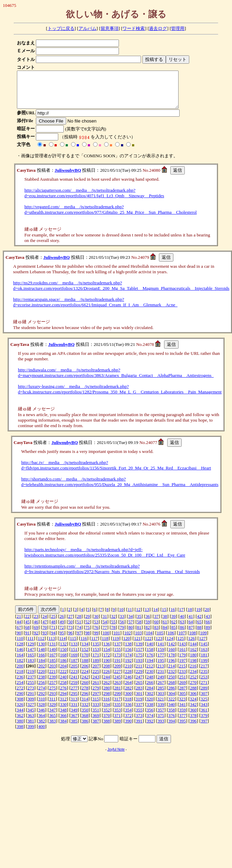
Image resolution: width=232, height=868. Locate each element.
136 (107, 651)
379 (204, 723)
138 (128, 651)
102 (128, 640)
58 (139, 629)
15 (164, 617)
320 (150, 706)
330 (63, 712)
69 (36, 634)
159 (161, 657)
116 (84, 645)
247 (139, 684)
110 (20, 645)
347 (52, 717)
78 (113, 634)
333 (96, 712)
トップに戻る (61, 28)
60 (156, 629)
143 (183, 651)
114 (63, 645)
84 (165, 634)
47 (45, 629)
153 (96, 657)
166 (42, 662)
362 (20, 723)
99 (96, 640)
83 (156, 634)
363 (31, 723)
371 (118, 723)
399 (31, 734)
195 (161, 668)
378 (193, 723)
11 (130, 617)
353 (118, 717)
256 (42, 690)
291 (31, 701)
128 (20, 651)
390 (128, 728)
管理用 (178, 28)
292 (42, 701)
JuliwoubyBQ (68, 177)
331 (74, 712)
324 (193, 706)
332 (85, 712)
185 (52, 668)
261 (96, 690)
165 (31, 662)
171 (96, 662)
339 (161, 712)
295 (74, 701)
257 (52, 690)
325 (204, 706)
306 (193, 701)
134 (85, 651)
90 (19, 640)
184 (42, 668)
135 (96, 651)
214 (172, 673)
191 (118, 668)
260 (85, 690)
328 (42, 712)
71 (53, 634)
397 (204, 728)
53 (96, 629)
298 (107, 701)
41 (191, 623)
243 (96, 684)
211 (139, 673)
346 (42, 717)
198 (193, 668)
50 (70, 629)
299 (118, 701)
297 (96, 701)
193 (139, 668)
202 (42, 673)
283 (139, 695)
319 (139, 706)
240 (63, 684)
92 (36, 640)
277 (74, 695)
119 (116, 645)
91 (27, 640)
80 (130, 634)
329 (52, 712)
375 (161, 723)
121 (138, 645)
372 (128, 723)
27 (70, 623)
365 (52, 723)
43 (208, 623)
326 (20, 712)
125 (181, 645)
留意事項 (110, 28)
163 (204, 657)
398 (20, 734)
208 (107, 673)
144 (193, 651)
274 (42, 695)
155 (118, 657)
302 (150, 701)
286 (172, 695)
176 (150, 662)
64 (191, 629)
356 (150, 717)
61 (165, 629)
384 (63, 728)
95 (62, 640)
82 (148, 634)
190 (107, 668)
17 (181, 617)
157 (139, 657)
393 (161, 728)
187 (74, 668)
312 (63, 706)
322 (172, 706)
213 (161, 673)
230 (150, 679)
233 (183, 679)
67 (19, 634)
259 (74, 690)
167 (52, 662)
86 (182, 634)
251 (183, 684)
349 (74, 717)
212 (150, 673)
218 (20, 679)
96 (70, 640)
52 (88, 629)
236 (20, 684)
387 (96, 728)
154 (107, 657)
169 (74, 662)
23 (36, 623)
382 (42, 728)
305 (183, 701)
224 (85, 679)
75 (88, 634)
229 (139, 679)
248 (150, 684)
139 (139, 651)
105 (160, 640)
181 (204, 662)
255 (31, 690)
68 (27, 634)
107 (182, 640)
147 (31, 657)
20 (207, 617)
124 (170, 645)
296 (85, 701)
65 (199, 629)
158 (150, 657)
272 (20, 695)
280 (107, 695)
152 (85, 657)
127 (202, 645)
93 (45, 640)
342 (193, 712)
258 (63, 690)
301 (139, 701)
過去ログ (158, 28)
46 (36, 629)
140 (150, 651)
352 (107, 717)
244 (107, 684)
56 (122, 629)
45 (27, 629)
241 (74, 684)
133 (74, 651)
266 (150, 690)
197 (183, 668)
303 (161, 701)
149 (52, 657)
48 (53, 629)
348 (63, 717)
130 (42, 651)
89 (208, 634)
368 (85, 723)
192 (128, 668)
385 (74, 728)
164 (20, 662)
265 (139, 690)
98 (88, 640)
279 (96, 695)
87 (191, 634)
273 (31, 695)
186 (63, 668)
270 (193, 690)
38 (165, 623)
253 (204, 684)
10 (121, 617)
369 (96, 723)
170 (85, 662)
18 (190, 617)
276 (63, 695)
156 (128, 657)
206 (85, 673)
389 (118, 728)
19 (198, 617)
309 (31, 706)
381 (31, 728)
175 (139, 662)
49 (62, 629)
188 (85, 668)
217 (204, 673)
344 (20, 717)
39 (174, 623)
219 (31, 679)
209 (118, 673)
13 (147, 617)
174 (128, 662)
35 (139, 623)
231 (161, 679)
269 (183, 690)
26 (62, 623)
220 (42, 679)
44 (19, 629)
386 (85, 728)
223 (74, 679)
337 (139, 712)
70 (45, 634)
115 (73, 645)
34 (130, 623)
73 (70, 634)
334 (107, 712)
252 (193, 684)
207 (96, 673)
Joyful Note (116, 757)
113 (52, 645)
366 (63, 723)
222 (63, 679)
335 (118, 712)
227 (118, 679)
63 (182, 629)
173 (118, 662)
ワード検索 (134, 28)
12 (138, 617)
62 (174, 629)
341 (183, 712)
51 (79, 629)
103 (139, 640)
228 (128, 679)
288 (193, 695)
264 (128, 690)
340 (172, 712)
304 (172, 701)
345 (31, 717)
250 (172, 684)
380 (20, 728)
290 (20, 701)
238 (42, 684)
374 (150, 723)
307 (204, 701)
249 (161, 684)
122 (148, 645)
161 (183, 657)
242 (85, 684)
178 (172, 662)
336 (128, 712)
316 (107, 706)
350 (85, 717)
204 (63, 673)
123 (159, 645)
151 (74, 657)
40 (182, 623)
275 (52, 695)
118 (105, 645)
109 (203, 640)
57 (130, 629)
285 (161, 695)
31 (105, 623)
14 (156, 617)
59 (148, 629)
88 (199, 634)
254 (20, 690)
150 (63, 657)
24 (45, 623)
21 (19, 623)
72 (62, 634)
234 (193, 679)
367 (74, 723)
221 (52, 679)
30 (96, 623)
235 (204, 679)
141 (161, 651)
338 (150, 712)
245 (118, 684)
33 (122, 623)
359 (183, 717)
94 (53, 640)
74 (79, 634)
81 (139, 634)
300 (128, 701)
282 (128, 695)
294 (63, 701)
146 (20, 657)
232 (172, 679)
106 (171, 640)
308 (20, 706)
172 (107, 662)
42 (199, 623)
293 (52, 701)
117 (94, 645)
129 (31, 651)
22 (27, 623)
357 (161, 717)
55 (113, 629)
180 (193, 662)
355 (139, 717)
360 (193, 717)
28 (79, 623)
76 (96, 634)
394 (172, 728)
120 (127, 645)
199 (204, 668)
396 (193, 728)
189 (96, 668)
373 (139, 723)
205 (74, 673)
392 (150, 728)
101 (117, 640)
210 (128, 673)
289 (204, 695)
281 (118, 695)
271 (204, 690)
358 (172, 717)
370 (107, 723)
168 (63, 662)
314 (85, 706)
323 (182, 706)
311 (52, 706)
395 (183, 728)
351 (96, 717)
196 (172, 668)
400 (42, 734)
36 (148, 623)
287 (183, 695)
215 (182, 673)
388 (107, 728)
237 (31, 684)
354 (128, 717)
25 (53, 623)
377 (183, 723)
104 (149, 640)
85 (174, 634)
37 (156, 623)
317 (118, 706)
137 (118, 651)
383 (52, 728)
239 (52, 684)
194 (150, 668)
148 (42, 657)
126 (192, 645)
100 (106, 640)
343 (204, 712)
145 (204, 651)
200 (20, 673)
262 (107, 690)
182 (20, 668)
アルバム (88, 28)
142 (172, 651)
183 (31, 668)
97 (79, 640)
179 (183, 662)
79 (122, 634)
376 (172, 723)
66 (208, 629)
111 (31, 645)
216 (193, 673)
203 (52, 673)
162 (193, 657)
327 (31, 712)
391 (139, 728)
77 (105, 634)
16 (173, 617)
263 (118, 690)
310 (42, 706)
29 (88, 623)
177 (161, 662)
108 (193, 640)
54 (105, 629)
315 (96, 706)
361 (204, 717)
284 (150, 695)
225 (96, 679)
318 (128, 706)
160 (172, 657)
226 (107, 679)
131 (52, 651)
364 (42, 723)
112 (41, 645)
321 (161, 706)
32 (113, 623)
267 (161, 690)
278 (85, 695)
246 (128, 684)
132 (63, 651)
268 (172, 690)
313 (74, 706)
